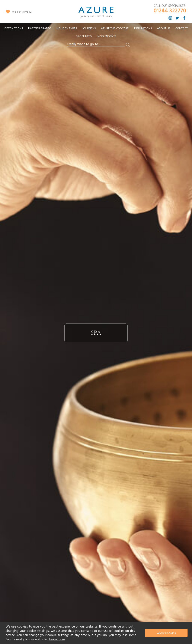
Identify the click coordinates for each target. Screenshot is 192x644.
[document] (97, 633)
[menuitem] (14, 29)
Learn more (57, 639)
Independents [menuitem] (107, 36)
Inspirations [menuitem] (143, 28)
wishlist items (22, 12)
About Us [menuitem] (164, 28)
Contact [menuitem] (182, 28)
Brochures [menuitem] (84, 36)
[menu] (96, 34)
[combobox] (96, 44)
